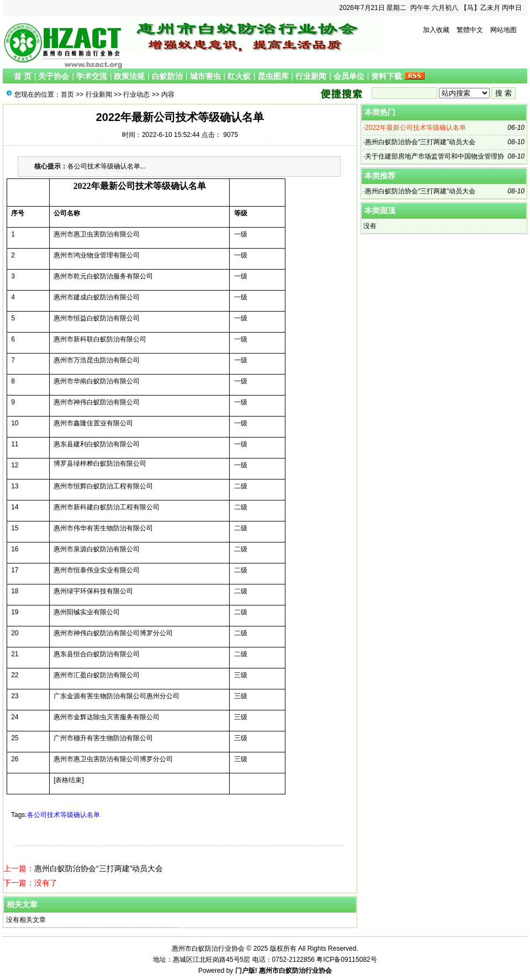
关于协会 (54, 76)
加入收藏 (436, 30)
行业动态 (136, 94)
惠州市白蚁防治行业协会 (295, 971)
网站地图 (504, 30)
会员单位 (349, 76)
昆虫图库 (273, 76)
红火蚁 (239, 76)
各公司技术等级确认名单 (63, 815)
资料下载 (386, 76)
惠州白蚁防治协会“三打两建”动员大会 (99, 868)
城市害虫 (205, 76)
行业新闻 (311, 76)
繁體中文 (470, 30)
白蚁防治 (167, 76)
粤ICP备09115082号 (346, 960)
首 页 (23, 76)
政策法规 (129, 76)
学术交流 (92, 76)
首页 (67, 94)
